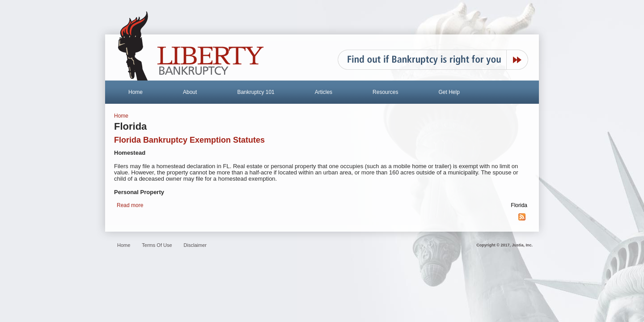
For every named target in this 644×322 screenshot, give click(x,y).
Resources (385, 92)
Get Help (449, 92)
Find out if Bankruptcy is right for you (433, 60)
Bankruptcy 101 (256, 92)
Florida (519, 205)
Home (136, 92)
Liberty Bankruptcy (191, 46)
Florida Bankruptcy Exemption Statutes (189, 140)
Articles (324, 92)
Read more (130, 205)
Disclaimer (195, 245)
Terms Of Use (157, 245)
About (190, 92)
